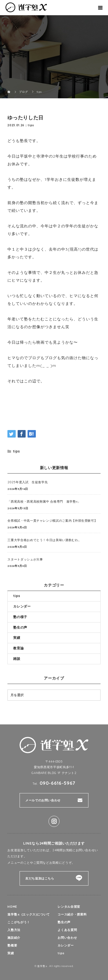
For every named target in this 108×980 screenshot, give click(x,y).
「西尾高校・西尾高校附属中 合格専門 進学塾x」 (44, 501)
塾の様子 (20, 617)
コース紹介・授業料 (72, 914)
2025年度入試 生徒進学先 (28, 482)
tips (31, 125)
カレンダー (22, 606)
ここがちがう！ (19, 922)
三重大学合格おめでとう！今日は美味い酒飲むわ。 (44, 540)
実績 (17, 638)
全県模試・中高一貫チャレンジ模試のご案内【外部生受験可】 (52, 521)
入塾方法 (14, 930)
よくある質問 (67, 930)
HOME (12, 907)
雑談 (17, 659)
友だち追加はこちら (40, 878)
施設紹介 (14, 938)
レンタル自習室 (69, 907)
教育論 (18, 648)
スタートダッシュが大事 (25, 559)
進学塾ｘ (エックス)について (29, 914)
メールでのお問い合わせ (43, 800)
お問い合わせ (67, 938)
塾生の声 (20, 627)
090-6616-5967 (58, 783)
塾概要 (12, 945)
